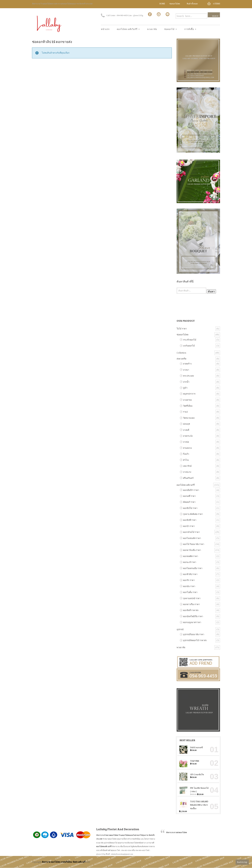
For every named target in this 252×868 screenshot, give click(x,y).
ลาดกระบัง (188, 436)
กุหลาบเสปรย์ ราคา (192, 598)
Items (217, 4)
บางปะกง (187, 472)
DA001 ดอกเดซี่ (191, 747)
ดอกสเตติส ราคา (191, 556)
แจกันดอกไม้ (189, 346)
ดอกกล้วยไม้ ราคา (191, 532)
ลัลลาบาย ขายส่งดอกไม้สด (177, 832)
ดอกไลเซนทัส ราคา (192, 538)
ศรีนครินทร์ (188, 478)
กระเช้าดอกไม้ (190, 340)
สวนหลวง (187, 448)
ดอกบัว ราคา (189, 526)
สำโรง (186, 460)
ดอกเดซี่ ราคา (189, 496)
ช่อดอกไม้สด (175, 4)
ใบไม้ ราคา (182, 329)
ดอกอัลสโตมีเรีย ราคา (193, 616)
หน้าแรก (105, 29)
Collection (181, 353)
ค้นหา (211, 291)
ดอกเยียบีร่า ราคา (191, 490)
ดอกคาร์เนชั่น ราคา (192, 550)
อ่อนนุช (187, 424)
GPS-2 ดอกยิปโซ (191, 774)
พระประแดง (188, 376)
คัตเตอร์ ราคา (189, 502)
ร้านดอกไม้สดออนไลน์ (128, 835)
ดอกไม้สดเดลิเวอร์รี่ (104, 846)
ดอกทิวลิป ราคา (190, 574)
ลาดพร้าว (187, 364)
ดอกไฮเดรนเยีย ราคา (193, 568)
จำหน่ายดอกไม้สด (111, 835)
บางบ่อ (186, 442)
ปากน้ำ (186, 382)
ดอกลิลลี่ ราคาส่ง (191, 610)
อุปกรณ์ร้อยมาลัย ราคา (194, 634)
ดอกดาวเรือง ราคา (191, 604)
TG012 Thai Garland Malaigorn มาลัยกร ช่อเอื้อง (194, 804)
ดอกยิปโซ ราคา (190, 508)
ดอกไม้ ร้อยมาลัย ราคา (194, 544)
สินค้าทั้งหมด (192, 4)
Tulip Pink (189, 761)
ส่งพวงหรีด (181, 359)
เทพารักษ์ (187, 466)
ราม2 (185, 412)
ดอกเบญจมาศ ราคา (192, 622)
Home (162, 4)
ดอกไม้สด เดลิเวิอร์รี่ (127, 29)
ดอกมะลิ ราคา (190, 562)
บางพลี (186, 430)
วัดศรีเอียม (188, 406)
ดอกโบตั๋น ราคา (190, 592)
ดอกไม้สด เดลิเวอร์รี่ (186, 485)
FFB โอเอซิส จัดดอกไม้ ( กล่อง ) (194, 790)
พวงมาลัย (152, 29)
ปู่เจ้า (185, 388)
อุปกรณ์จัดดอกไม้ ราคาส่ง (195, 640)
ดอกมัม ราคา (189, 586)
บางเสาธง (187, 400)
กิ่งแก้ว (186, 454)
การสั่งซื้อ (189, 29)
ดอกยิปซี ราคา (190, 520)
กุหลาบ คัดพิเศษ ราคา (193, 514)
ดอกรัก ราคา (189, 580)
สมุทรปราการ (189, 394)
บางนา (186, 370)
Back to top (242, 862)
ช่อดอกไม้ (169, 29)
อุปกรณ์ (180, 629)
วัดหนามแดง (189, 418)
